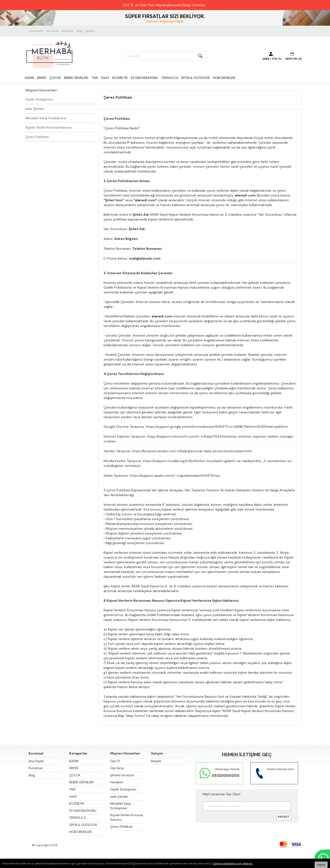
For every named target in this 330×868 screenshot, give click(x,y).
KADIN (29, 78)
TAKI (95, 78)
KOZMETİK (120, 78)
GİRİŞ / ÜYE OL (272, 59)
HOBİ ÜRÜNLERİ (224, 78)
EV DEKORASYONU (144, 78)
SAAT (105, 78)
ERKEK (42, 78)
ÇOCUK (55, 78)
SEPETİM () (293, 59)
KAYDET (284, 817)
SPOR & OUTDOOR (195, 78)
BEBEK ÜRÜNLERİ (76, 78)
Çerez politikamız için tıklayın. (233, 863)
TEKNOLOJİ (170, 78)
